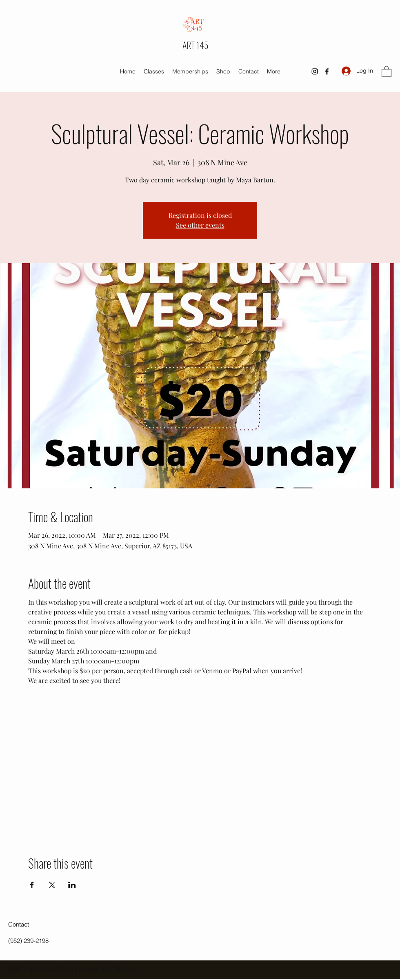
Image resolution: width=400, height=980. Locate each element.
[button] (387, 71)
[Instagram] (315, 71)
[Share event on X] (52, 885)
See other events (200, 225)
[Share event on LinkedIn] (72, 885)
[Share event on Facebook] (32, 885)
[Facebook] (327, 71)
